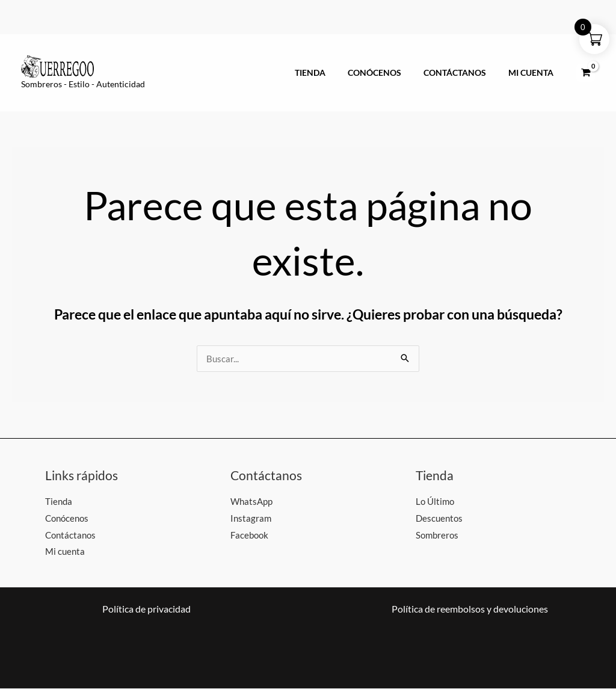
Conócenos (390, 73)
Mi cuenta (534, 73)
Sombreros (437, 535)
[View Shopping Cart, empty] (586, 73)
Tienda (331, 73)
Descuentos (439, 518)
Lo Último (435, 501)
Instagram (251, 518)
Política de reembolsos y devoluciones (470, 609)
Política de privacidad (146, 609)
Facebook (249, 535)
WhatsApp (251, 501)
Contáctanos (464, 73)
